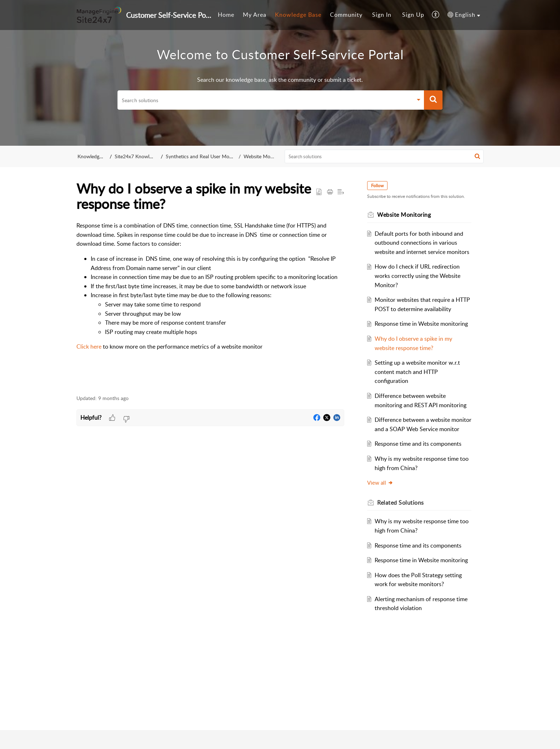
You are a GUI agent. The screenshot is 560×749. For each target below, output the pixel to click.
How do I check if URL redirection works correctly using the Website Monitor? (417, 276)
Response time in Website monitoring (421, 324)
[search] (265, 100)
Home (226, 15)
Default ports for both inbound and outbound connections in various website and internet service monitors (422, 243)
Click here (89, 346)
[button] (436, 15)
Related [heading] (401, 503)
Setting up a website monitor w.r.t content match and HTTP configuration (417, 372)
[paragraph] (210, 301)
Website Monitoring (263, 156)
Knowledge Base (298, 15)
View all (380, 483)
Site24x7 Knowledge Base (144, 156)
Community (346, 15)
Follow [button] (377, 186)
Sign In (382, 15)
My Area (255, 15)
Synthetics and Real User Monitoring (210, 156)
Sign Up (413, 15)
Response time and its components (418, 444)
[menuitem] (226, 15)
